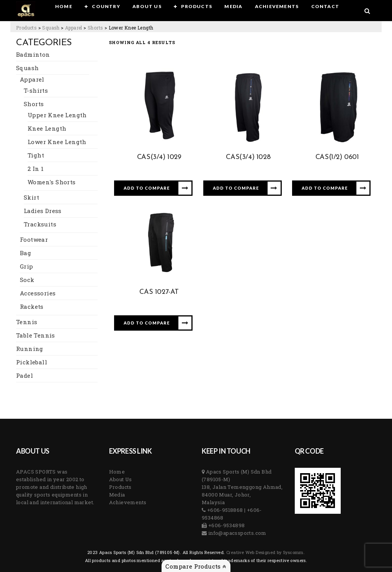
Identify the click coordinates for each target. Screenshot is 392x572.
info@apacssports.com (236, 533)
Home (117, 472)
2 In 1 (36, 169)
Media (117, 495)
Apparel (32, 79)
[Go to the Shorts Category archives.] (95, 28)
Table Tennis (36, 335)
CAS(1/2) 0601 (337, 157)
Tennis (27, 322)
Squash (27, 68)
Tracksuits (40, 224)
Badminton (33, 54)
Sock (27, 280)
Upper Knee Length (57, 115)
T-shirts (36, 90)
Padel (24, 375)
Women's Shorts (52, 182)
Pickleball (32, 362)
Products (120, 487)
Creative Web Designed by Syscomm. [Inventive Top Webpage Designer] (265, 552)
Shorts (34, 104)
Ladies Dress (43, 211)
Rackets (32, 306)
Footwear (34, 239)
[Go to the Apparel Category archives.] (74, 28)
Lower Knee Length (57, 142)
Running (30, 349)
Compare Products (196, 566)
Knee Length (47, 128)
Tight (36, 155)
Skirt (31, 197)
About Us (121, 479)
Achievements (128, 502)
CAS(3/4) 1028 (248, 157)
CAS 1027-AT (159, 292)
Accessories (38, 293)
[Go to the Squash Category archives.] (51, 28)
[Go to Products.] (26, 28)
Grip (27, 266)
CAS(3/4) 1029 (159, 157)
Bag (25, 253)
